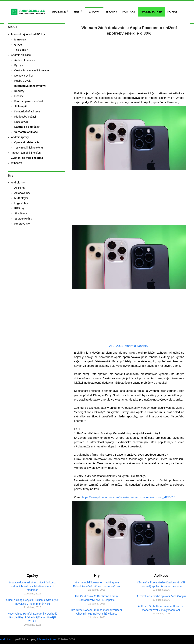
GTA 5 (18, 45)
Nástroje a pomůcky (27, 127)
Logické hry (21, 203)
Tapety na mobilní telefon (26, 153)
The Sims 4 (21, 50)
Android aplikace (21, 55)
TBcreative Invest (47, 639)
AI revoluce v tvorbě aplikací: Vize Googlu (161, 596)
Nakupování (22, 122)
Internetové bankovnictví (30, 86)
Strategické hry (23, 219)
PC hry (172, 12)
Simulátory (21, 213)
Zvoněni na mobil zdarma (27, 158)
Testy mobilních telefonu (29, 148)
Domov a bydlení (24, 76)
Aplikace (59, 12)
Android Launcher (25, 60)
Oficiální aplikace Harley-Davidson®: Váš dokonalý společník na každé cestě (161, 584)
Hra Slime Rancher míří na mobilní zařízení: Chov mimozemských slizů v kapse (97, 612)
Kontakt (129, 12)
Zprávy (94, 12)
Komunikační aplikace (27, 111)
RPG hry (20, 208)
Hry (77, 12)
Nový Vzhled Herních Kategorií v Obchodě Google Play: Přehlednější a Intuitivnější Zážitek (32, 617)
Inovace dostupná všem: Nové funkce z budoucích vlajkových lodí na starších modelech (32, 586)
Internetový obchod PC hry (28, 34)
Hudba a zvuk (23, 81)
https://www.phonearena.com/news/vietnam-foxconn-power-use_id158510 (129, 497)
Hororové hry (22, 224)
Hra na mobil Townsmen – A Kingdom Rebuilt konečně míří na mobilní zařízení (97, 584)
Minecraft (20, 40)
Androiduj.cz (7, 639)
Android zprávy (20, 137)
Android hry (18, 183)
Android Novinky (137, 346)
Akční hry (20, 188)
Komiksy (19, 91)
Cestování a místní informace (32, 70)
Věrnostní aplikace (26, 132)
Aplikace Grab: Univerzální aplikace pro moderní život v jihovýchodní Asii (161, 608)
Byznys (19, 65)
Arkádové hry (22, 193)
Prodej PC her (151, 12)
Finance (19, 96)
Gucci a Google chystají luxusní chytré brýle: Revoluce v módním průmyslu (32, 602)
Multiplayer (21, 198)
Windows (17, 163)
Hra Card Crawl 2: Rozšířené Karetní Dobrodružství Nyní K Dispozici (97, 598)
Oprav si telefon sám (27, 142)
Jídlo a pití (21, 106)
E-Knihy (112, 12)
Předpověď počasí (25, 117)
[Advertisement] (129, 63)
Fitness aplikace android (29, 101)
